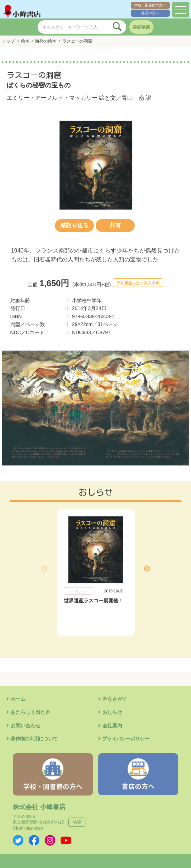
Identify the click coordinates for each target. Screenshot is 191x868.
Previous (44, 569)
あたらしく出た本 (30, 712)
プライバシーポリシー (126, 739)
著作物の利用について (34, 739)
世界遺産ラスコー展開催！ (94, 601)
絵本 (25, 41)
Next (147, 569)
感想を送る (74, 225)
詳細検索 (141, 27)
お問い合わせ (26, 726)
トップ (9, 41)
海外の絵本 (46, 41)
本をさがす (115, 699)
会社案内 (112, 726)
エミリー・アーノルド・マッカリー (52, 98)
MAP (77, 822)
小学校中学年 (87, 300)
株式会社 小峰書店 (39, 807)
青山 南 (133, 98)
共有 (115, 225)
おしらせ (112, 712)
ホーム (18, 699)
